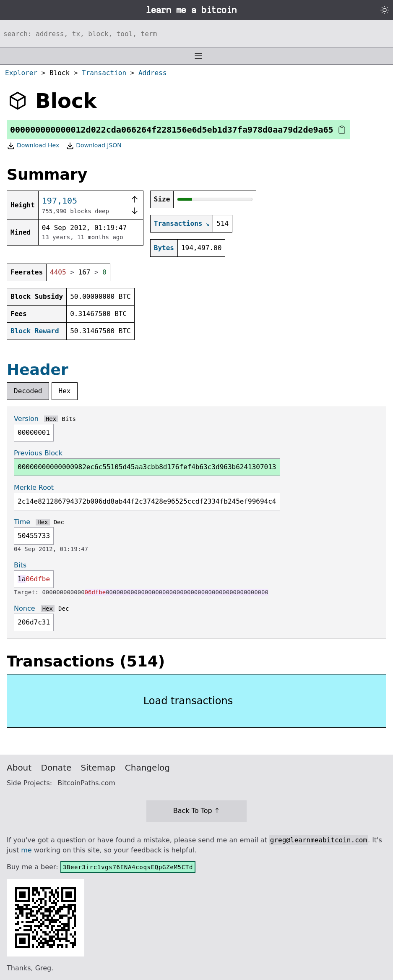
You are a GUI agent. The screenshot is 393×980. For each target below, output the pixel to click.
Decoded (28, 391)
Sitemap (98, 768)
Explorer (21, 73)
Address (152, 73)
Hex (65, 391)
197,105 (60, 201)
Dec (59, 522)
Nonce (25, 608)
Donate (56, 768)
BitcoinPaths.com (86, 783)
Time (22, 522)
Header (38, 370)
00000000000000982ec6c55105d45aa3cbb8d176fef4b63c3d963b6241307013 (147, 467)
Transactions (178, 223)
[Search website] (196, 34)
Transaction (104, 73)
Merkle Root (34, 487)
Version (26, 419)
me (26, 850)
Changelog (147, 768)
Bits (69, 419)
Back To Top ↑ (196, 811)
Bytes (164, 248)
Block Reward (35, 331)
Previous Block (38, 453)
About (19, 768)
